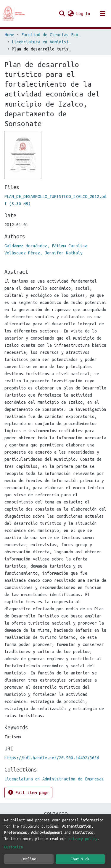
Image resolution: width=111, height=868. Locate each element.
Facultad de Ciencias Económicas (51, 35)
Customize (13, 847)
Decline (29, 859)
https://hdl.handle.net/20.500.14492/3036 (52, 758)
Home (9, 35)
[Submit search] (62, 14)
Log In (83, 14)
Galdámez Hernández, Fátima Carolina (46, 246)
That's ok (80, 859)
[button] (71, 14)
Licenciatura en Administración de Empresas (41, 42)
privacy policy (83, 839)
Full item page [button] (28, 792)
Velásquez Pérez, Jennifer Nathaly (44, 253)
